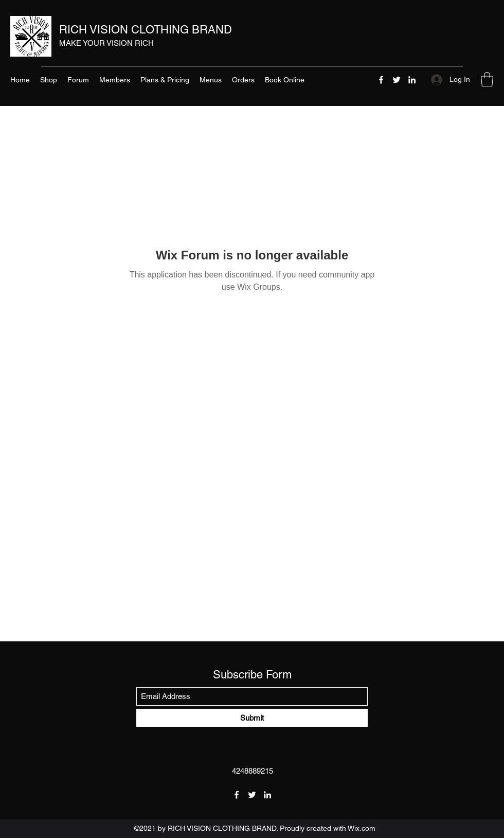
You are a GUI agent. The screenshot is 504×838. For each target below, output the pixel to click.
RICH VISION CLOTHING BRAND (146, 30)
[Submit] (252, 718)
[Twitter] (397, 80)
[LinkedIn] (412, 80)
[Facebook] (381, 80)
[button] (487, 80)
